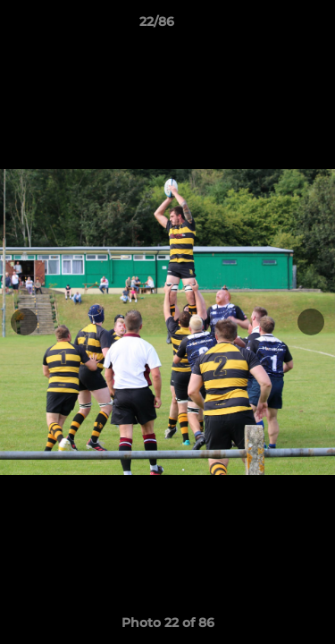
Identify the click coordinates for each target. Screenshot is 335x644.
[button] (271, 26)
